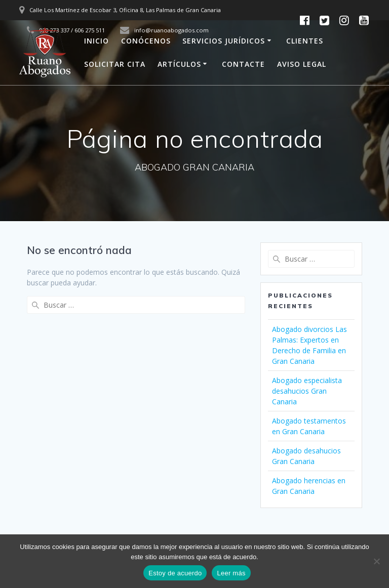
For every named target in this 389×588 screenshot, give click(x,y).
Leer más (231, 573)
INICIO (96, 41)
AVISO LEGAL (302, 64)
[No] (376, 561)
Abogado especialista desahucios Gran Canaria (307, 391)
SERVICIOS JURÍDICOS (224, 41)
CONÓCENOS (146, 41)
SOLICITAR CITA (115, 64)
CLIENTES (305, 41)
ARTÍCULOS (179, 64)
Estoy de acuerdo (175, 573)
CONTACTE (243, 64)
